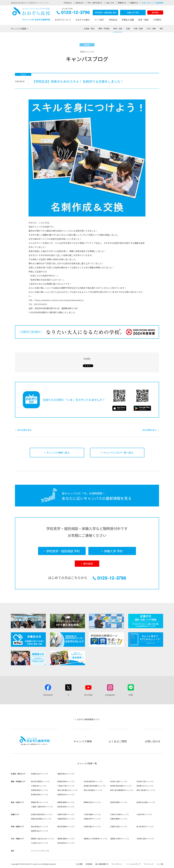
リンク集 (160, 864)
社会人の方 (110, 3)
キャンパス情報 (18, 29)
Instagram (110, 695)
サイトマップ (149, 864)
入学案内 (157, 20)
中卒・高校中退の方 (95, 3)
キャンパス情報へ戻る (58, 453)
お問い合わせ (153, 741)
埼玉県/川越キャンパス (119, 781)
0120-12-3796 (73, 13)
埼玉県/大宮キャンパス (145, 781)
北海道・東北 (89, 29)
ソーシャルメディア (133, 864)
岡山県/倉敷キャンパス (66, 826)
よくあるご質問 (118, 741)
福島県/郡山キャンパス (66, 774)
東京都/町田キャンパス (39, 790)
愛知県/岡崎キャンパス (119, 802)
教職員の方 (122, 3)
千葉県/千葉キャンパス (66, 786)
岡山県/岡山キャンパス (39, 826)
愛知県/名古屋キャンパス (146, 802)
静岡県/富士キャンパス (39, 802)
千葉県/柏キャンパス (39, 786)
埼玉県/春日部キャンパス (93, 781)
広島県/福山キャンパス (92, 826)
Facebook (48, 695)
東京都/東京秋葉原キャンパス (95, 786)
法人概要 (79, 864)
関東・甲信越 (104, 29)
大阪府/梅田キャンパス (92, 814)
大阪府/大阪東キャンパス (119, 814)
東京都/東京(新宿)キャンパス (121, 786)
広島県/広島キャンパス (119, 826)
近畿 (128, 29)
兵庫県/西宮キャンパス (66, 819)
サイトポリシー (117, 864)
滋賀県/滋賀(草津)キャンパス (42, 814)
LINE (131, 695)
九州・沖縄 (151, 29)
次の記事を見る (149, 430)
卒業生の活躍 (128, 20)
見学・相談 (143, 20)
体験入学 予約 (133, 13)
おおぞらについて (63, 20)
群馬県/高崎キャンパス (66, 781)
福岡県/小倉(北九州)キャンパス (42, 839)
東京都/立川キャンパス (145, 786)
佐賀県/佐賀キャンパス (145, 839)
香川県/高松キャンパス (145, 826)
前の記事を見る (25, 430)
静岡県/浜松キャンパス (92, 802)
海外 (161, 29)
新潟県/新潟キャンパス (39, 794)
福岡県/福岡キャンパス (66, 839)
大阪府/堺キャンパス (144, 814)
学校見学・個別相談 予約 (106, 13)
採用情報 (89, 864)
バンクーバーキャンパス (40, 851)
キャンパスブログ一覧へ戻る (118, 453)
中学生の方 (68, 3)
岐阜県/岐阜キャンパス (66, 807)
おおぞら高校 (31, 14)
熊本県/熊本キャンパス (66, 843)
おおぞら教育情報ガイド (88, 719)
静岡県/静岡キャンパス (66, 802)
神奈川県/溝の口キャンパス (67, 790)
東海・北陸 (118, 29)
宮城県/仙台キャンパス (39, 774)
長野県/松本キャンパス (66, 794)
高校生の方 (80, 3)
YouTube (88, 695)
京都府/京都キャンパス (66, 814)
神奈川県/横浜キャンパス (93, 790)
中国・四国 (138, 29)
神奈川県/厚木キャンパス (146, 790)
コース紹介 (99, 20)
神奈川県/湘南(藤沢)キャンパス (122, 790)
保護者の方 (134, 3)
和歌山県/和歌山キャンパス (41, 819)
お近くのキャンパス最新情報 (153, 3)
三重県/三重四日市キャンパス (42, 807)
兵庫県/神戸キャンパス (92, 819)
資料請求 (155, 12)
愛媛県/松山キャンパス (39, 831)
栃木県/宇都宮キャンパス (40, 781)
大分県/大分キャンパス (39, 843)
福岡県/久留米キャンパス (120, 839)
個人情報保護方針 (102, 864)
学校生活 (113, 20)
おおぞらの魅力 (83, 20)
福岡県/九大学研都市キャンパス (95, 839)
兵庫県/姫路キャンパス (119, 819)
